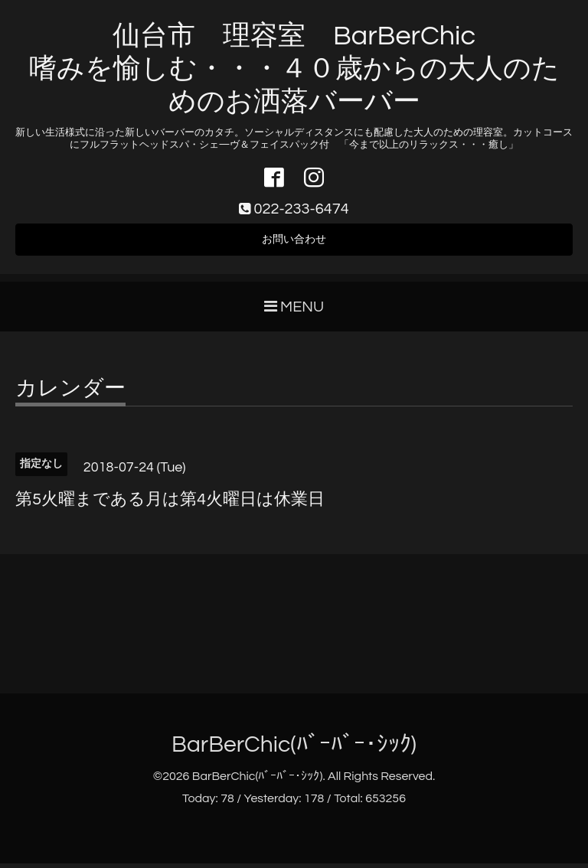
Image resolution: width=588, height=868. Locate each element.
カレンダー (70, 394)
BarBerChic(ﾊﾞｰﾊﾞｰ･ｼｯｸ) (294, 750)
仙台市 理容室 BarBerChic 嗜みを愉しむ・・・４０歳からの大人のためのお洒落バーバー (294, 69)
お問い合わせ (294, 243)
